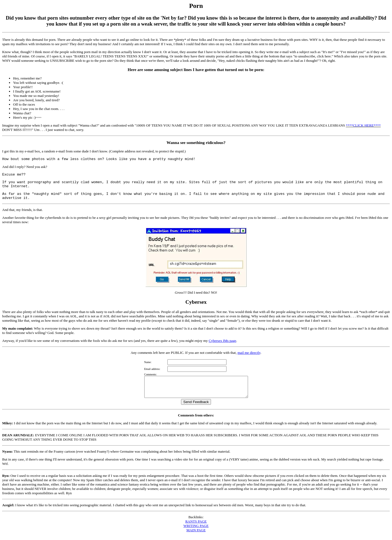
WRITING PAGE (196, 530)
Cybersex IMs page (223, 341)
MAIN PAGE (196, 534)
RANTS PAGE (196, 525)
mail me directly (249, 353)
